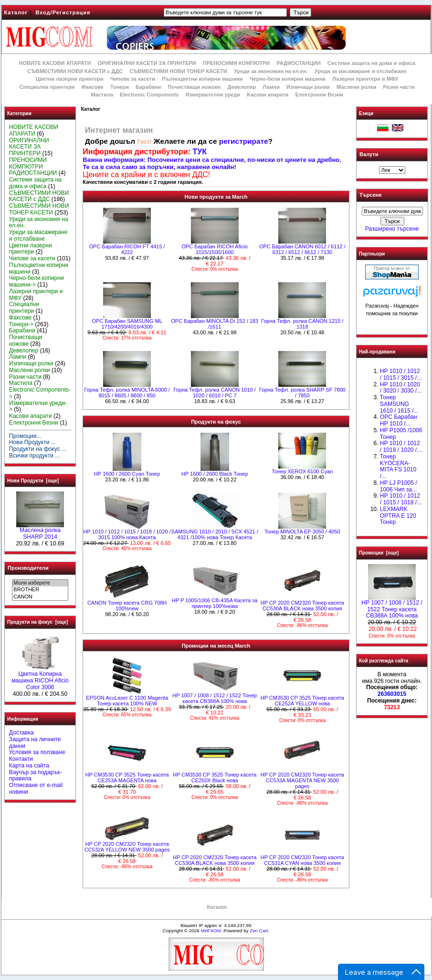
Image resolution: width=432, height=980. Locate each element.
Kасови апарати (268, 95)
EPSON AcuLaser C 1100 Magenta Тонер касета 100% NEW (127, 701)
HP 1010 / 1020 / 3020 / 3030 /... (401, 388)
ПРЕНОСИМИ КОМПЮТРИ (236, 63)
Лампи (271, 87)
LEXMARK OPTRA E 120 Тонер (398, 516)
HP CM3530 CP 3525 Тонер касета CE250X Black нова (215, 778)
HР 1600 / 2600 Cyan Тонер (127, 474)
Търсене (370, 195)
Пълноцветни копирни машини (202, 79)
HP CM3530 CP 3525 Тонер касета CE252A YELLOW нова (302, 701)
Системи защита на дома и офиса (371, 63)
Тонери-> (21, 324)
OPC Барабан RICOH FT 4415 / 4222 (127, 249)
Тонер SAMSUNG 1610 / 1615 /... (399, 404)
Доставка (21, 733)
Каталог (16, 12)
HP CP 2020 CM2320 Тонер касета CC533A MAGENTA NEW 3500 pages (302, 780)
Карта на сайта (29, 766)
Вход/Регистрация (63, 12)
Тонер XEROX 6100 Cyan (302, 471)
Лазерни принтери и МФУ (365, 79)
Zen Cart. (259, 931)
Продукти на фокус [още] (37, 622)
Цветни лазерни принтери (70, 79)
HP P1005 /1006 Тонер (401, 434)
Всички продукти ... (35, 456)
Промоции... (25, 436)
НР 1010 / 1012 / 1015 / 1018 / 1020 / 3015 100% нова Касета (127, 534)
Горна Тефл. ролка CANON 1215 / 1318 (302, 324)
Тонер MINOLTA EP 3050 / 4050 (302, 532)
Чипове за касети (133, 79)
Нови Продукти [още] (33, 481)
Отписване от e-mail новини (36, 788)
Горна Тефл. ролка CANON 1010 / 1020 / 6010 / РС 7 (215, 393)
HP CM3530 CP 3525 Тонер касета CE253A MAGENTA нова (127, 778)
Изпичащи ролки (308, 87)
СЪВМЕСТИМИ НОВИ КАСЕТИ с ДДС (75, 71)
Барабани (148, 87)
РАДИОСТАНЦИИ (298, 63)
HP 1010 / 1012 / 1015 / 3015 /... (401, 374)
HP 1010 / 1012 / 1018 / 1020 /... (401, 447)
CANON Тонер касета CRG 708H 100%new (127, 606)
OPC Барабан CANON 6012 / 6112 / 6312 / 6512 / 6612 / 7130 (302, 249)
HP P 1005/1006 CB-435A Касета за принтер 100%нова (215, 603)
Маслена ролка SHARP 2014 (40, 531)
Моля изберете (40, 583)
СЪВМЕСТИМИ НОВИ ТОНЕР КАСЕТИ (178, 71)
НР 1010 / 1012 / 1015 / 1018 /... (401, 499)
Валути (369, 154)
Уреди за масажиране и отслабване (361, 71)
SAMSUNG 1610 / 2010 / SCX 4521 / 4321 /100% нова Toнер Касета (215, 534)
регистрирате (244, 141)
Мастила (102, 95)
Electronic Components (149, 95)
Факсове (92, 87)
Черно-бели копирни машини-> (37, 281)
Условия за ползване (37, 752)
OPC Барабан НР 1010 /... (399, 420)
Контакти (21, 759)
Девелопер (242, 87)
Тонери (120, 87)
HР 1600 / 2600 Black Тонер (215, 474)
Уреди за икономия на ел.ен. (271, 71)
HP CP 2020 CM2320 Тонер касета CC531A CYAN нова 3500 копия (302, 860)
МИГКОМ (211, 931)
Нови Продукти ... (32, 442)
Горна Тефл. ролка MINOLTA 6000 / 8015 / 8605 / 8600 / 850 (127, 393)
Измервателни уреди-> (38, 406)
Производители (28, 568)
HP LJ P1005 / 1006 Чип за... (399, 486)
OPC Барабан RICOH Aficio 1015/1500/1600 (215, 249)
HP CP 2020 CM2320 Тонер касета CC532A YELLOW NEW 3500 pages (127, 847)
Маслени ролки (356, 87)
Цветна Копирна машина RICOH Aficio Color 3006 (40, 678)
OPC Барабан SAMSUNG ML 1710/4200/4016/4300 (127, 324)
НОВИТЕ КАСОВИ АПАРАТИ (55, 63)
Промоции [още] (379, 553)
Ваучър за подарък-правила (36, 776)
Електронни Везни (319, 95)
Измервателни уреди (213, 95)
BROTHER (40, 590)
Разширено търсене (392, 229)
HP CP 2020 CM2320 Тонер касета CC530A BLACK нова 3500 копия (302, 606)
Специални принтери (47, 87)
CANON (40, 597)
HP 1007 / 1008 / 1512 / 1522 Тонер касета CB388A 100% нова (215, 698)
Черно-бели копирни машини (288, 79)
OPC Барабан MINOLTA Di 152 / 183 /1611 (215, 324)
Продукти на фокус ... (38, 449)
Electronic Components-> (40, 393)
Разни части (399, 87)
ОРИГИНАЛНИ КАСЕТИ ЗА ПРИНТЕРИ (147, 63)
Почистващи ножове (194, 87)
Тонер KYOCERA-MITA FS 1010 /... (398, 466)
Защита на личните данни (35, 743)
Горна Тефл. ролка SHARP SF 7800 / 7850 (302, 393)
